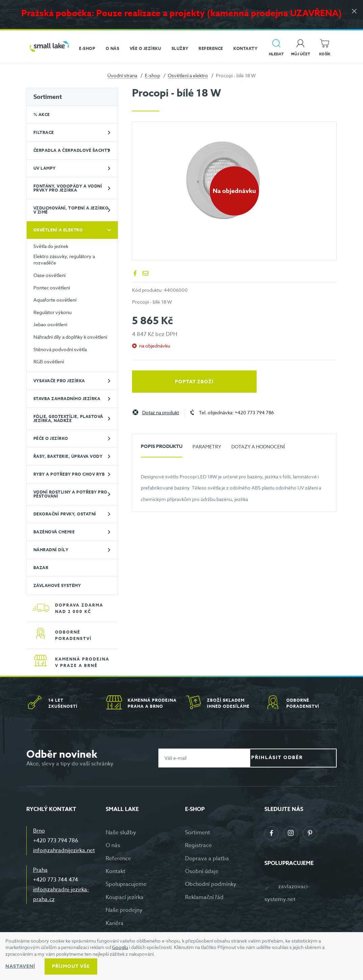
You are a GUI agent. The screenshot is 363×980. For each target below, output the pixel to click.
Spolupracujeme (126, 884)
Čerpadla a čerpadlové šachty (72, 150)
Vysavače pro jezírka (59, 381)
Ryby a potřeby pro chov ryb (69, 474)
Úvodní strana (122, 75)
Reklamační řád (204, 897)
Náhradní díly (51, 550)
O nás (113, 845)
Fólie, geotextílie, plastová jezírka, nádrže (68, 418)
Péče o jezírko (51, 438)
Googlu (120, 947)
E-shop (152, 75)
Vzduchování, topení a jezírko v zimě (71, 210)
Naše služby (121, 833)
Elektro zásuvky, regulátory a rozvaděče (64, 260)
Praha (40, 870)
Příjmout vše (71, 966)
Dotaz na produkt (161, 413)
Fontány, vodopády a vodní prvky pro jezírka (68, 188)
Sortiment (48, 97)
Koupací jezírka (125, 897)
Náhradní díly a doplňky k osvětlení (70, 337)
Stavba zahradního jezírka (67, 399)
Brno (39, 831)
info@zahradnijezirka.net (64, 850)
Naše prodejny (124, 910)
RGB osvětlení (49, 361)
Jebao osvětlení (50, 324)
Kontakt (115, 871)
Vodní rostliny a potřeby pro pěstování (70, 494)
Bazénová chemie (54, 532)
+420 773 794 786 (56, 841)
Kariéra (115, 923)
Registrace (198, 845)
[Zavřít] (353, 14)
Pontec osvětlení (52, 288)
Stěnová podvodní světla (60, 349)
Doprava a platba (207, 859)
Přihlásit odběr (298, 758)
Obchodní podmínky (211, 884)
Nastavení (20, 966)
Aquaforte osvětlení (55, 300)
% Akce (42, 115)
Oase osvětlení (49, 275)
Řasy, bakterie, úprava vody (68, 456)
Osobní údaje (202, 871)
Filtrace (44, 132)
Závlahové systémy (57, 585)
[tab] (162, 449)
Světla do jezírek (51, 246)
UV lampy (45, 168)
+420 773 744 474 (56, 880)
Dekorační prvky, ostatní (65, 514)
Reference (118, 859)
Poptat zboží (162, 382)
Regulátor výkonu (53, 312)
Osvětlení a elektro (188, 75)
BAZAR (41, 568)
